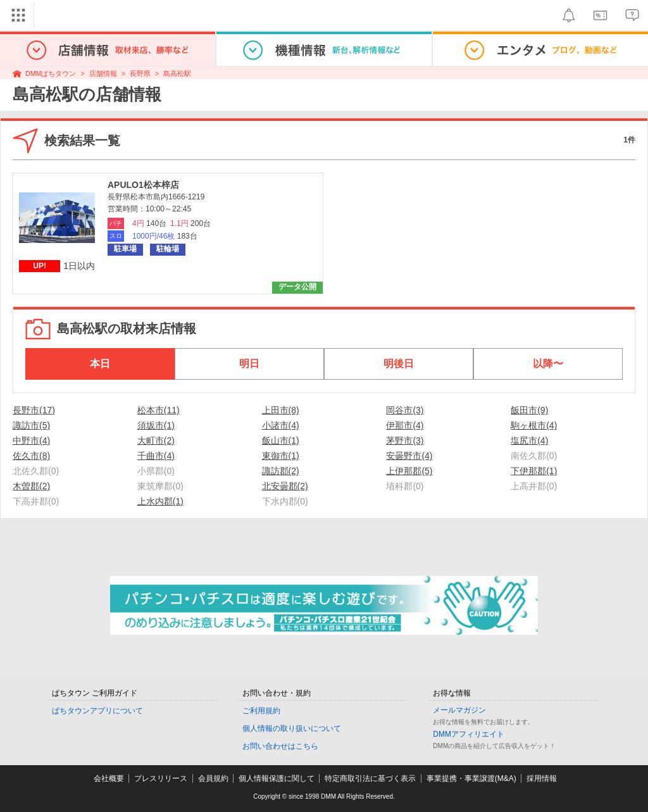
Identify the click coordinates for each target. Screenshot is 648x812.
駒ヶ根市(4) (534, 425)
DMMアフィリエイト (469, 734)
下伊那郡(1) (534, 471)
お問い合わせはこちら (280, 746)
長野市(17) (34, 410)
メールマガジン (459, 710)
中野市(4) (31, 440)
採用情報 (542, 778)
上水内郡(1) (160, 501)
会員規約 (213, 778)
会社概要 (109, 778)
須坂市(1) (156, 425)
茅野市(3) (405, 440)
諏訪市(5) (31, 425)
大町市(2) (156, 440)
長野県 (140, 73)
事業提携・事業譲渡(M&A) (471, 778)
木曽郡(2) (31, 486)
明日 (249, 364)
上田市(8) (281, 410)
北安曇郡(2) (285, 486)
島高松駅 (177, 73)
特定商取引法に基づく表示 (370, 778)
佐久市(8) (31, 456)
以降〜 (548, 364)
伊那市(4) (405, 425)
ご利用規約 (261, 711)
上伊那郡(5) (409, 471)
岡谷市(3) (405, 410)
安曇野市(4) (409, 456)
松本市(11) (159, 410)
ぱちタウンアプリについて (97, 711)
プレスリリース (161, 778)
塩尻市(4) (529, 440)
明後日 (399, 364)
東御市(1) (281, 456)
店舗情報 (103, 73)
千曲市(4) (156, 456)
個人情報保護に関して (277, 778)
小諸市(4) (281, 425)
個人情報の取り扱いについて (292, 728)
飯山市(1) (281, 440)
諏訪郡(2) (281, 471)
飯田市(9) (529, 410)
